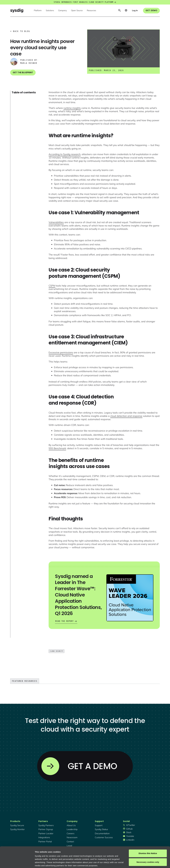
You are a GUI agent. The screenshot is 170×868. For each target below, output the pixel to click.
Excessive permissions (61, 352)
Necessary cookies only (148, 842)
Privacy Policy (71, 852)
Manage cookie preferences (48, 863)
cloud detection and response (126, 416)
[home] (17, 11)
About (90, 852)
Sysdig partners (46, 825)
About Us (71, 825)
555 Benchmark (57, 448)
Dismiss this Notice (148, 834)
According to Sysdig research (65, 154)
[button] (38, 11)
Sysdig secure (17, 825)
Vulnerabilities (56, 222)
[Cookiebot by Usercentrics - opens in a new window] (17, 863)
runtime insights (72, 108)
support (99, 825)
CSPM (52, 286)
